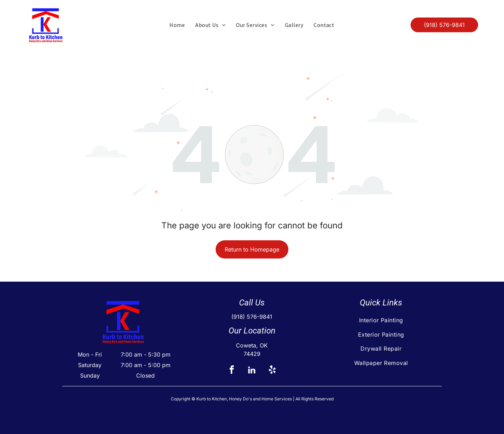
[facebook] (232, 371)
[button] (255, 25)
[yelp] (272, 371)
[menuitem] (177, 25)
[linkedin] (252, 371)
